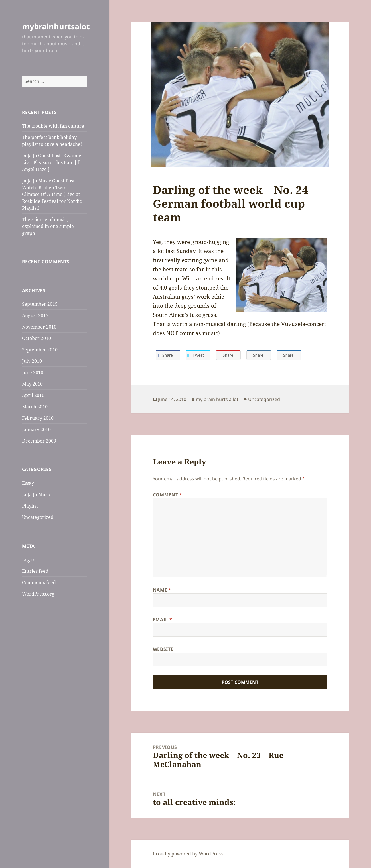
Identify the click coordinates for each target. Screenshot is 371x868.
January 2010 (36, 429)
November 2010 (39, 327)
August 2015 (35, 315)
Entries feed (35, 571)
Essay (28, 483)
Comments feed (39, 582)
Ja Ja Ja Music (37, 494)
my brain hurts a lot (217, 399)
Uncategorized (38, 517)
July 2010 (32, 361)
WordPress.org (38, 594)
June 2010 (33, 372)
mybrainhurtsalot (56, 26)
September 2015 (40, 304)
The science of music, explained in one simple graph (48, 226)
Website (163, 649)
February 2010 (38, 418)
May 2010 (32, 384)
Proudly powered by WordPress (188, 854)
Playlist (30, 506)
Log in (29, 560)
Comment (168, 495)
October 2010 (37, 338)
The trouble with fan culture (53, 126)
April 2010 (33, 395)
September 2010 (40, 350)
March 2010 (35, 407)
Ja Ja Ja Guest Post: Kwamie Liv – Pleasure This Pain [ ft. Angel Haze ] (52, 162)
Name (162, 590)
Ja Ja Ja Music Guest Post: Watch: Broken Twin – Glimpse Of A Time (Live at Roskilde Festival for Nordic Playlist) (52, 194)
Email (162, 620)
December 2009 (39, 441)
